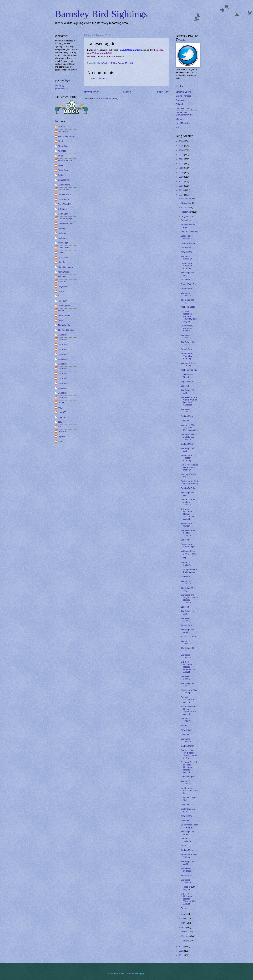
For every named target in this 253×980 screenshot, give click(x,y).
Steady (184, 908)
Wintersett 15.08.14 (186, 782)
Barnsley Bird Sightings (101, 14)
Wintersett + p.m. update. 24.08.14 (189, 533)
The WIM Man (64, 325)
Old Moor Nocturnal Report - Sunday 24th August (188, 514)
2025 (182, 146)
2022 (182, 159)
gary (60, 422)
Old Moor (180, 119)
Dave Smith (63, 199)
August (185, 216)
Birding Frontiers (183, 96)
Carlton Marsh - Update (188, 376)
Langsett (185, 386)
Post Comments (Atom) (107, 98)
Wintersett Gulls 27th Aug (188, 364)
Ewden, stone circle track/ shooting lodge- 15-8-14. (189, 754)
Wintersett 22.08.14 (186, 582)
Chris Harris (63, 180)
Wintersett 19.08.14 (186, 656)
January (185, 941)
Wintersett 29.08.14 (186, 294)
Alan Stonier (64, 132)
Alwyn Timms (64, 146)
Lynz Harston (64, 257)
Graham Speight (66, 219)
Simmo (61, 311)
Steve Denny (64, 315)
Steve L (61, 320)
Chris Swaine (64, 185)
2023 (182, 155)
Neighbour (63, 286)
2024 (182, 150)
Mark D (61, 262)
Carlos (61, 175)
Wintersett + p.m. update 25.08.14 (189, 502)
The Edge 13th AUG (188, 863)
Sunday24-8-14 (188, 488)
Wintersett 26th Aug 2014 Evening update (189, 428)
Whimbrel (185, 280)
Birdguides (181, 100)
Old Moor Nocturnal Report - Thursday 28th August (189, 316)
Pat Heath (63, 301)
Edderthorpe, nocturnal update (187, 328)
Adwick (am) (187, 252)
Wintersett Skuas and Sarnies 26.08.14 (189, 437)
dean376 (62, 412)
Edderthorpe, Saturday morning (187, 266)
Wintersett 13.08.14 (186, 881)
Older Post (162, 92)
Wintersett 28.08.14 (186, 336)
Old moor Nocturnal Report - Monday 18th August (188, 667)
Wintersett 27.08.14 (186, 410)
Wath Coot (63, 402)
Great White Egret (189, 284)
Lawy (60, 252)
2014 (182, 195)
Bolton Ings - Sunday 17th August (188, 700)
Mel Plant (62, 277)
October (185, 207)
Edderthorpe (187, 289)
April (184, 927)
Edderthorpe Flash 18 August (189, 691)
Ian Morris (63, 238)
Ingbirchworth (187, 381)
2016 (182, 186)
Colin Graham (64, 194)
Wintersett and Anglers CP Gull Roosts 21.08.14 (189, 599)
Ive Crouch (63, 243)
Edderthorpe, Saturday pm (188, 545)
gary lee (62, 417)
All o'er (184, 846)
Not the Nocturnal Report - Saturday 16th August (189, 710)
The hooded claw (66, 330)
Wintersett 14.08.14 (186, 840)
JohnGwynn (63, 248)
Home (127, 92)
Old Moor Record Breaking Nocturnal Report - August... (189, 767)
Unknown (62, 335)
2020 (182, 168)
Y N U (178, 127)
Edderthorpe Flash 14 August (189, 826)
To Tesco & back (188, 637)
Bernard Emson (65, 161)
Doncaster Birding (184, 108)
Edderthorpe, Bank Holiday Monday (190, 482)
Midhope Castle (188, 307)
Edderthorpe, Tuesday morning (187, 458)
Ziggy (60, 407)
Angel (61, 156)
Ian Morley (63, 233)
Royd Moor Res (183, 123)
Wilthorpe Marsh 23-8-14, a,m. (188, 552)
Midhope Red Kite (189, 370)
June (184, 918)
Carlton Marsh (187, 416)
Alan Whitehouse (66, 136)
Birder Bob (63, 170)
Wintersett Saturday (186, 257)
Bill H (60, 165)
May (184, 923)
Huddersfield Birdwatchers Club (184, 114)
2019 (182, 172)
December (186, 198)
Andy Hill (62, 151)
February (186, 936)
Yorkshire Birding (184, 92)
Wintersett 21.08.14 (186, 620)
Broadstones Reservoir (187, 237)
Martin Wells (64, 272)
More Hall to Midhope (186, 870)
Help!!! (184, 726)
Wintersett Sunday (189, 232)
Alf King (61, 141)
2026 (182, 141)
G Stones (62, 209)
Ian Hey (61, 228)
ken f (60, 427)
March (185, 932)
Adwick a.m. (186, 730)
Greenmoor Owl (65, 223)
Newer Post (91, 92)
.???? (183, 558)
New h (61, 291)
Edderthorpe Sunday (187, 525)
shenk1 (61, 441)
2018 (182, 177)
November (186, 203)
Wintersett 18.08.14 (186, 678)
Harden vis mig (188, 243)
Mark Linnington (65, 267)
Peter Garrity (64, 306)
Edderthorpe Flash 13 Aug (189, 856)
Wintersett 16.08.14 (186, 740)
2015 (182, 190)
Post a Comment (99, 79)
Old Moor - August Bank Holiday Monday (189, 467)
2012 (182, 951)
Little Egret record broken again (189, 571)
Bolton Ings (181, 104)
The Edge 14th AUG (188, 833)
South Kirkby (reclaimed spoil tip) (189, 790)
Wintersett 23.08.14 (186, 564)
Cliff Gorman (64, 190)
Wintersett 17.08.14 (186, 720)
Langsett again (188, 777)
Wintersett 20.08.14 (186, 642)
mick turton (63, 432)
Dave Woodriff (64, 204)
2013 (182, 946)
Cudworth (185, 577)
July (183, 914)
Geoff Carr (63, 214)
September (187, 212)
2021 (182, 163)
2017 (182, 181)
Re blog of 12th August (188, 888)
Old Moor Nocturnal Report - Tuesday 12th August (188, 899)
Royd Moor (186, 247)
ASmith (61, 127)
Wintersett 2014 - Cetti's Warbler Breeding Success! (189, 401)
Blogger (141, 974)
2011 (182, 955)
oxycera (62, 436)
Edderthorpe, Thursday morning (187, 356)
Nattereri (62, 282)
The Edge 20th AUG (188, 631)
